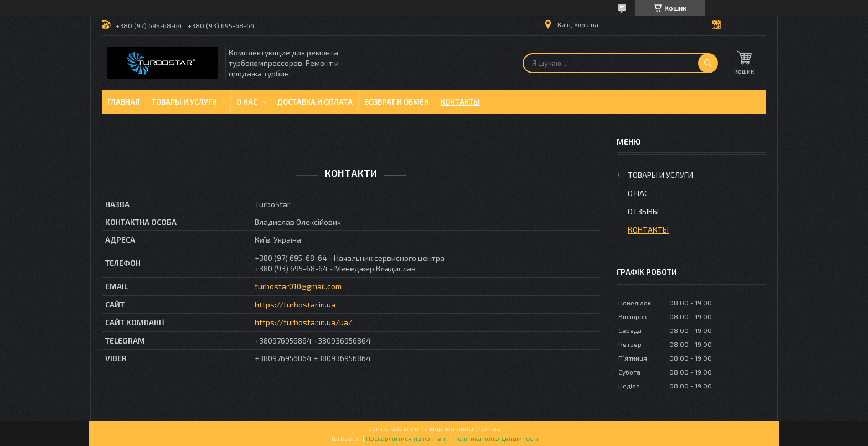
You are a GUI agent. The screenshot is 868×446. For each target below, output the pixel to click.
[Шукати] (708, 63)
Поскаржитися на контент (407, 438)
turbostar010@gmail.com (298, 286)
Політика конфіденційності (496, 438)
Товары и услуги (184, 102)
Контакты (460, 102)
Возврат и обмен (397, 102)
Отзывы (643, 211)
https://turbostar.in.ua (295, 304)
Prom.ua (488, 428)
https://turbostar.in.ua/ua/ (303, 322)
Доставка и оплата (315, 102)
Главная (124, 102)
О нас (247, 102)
